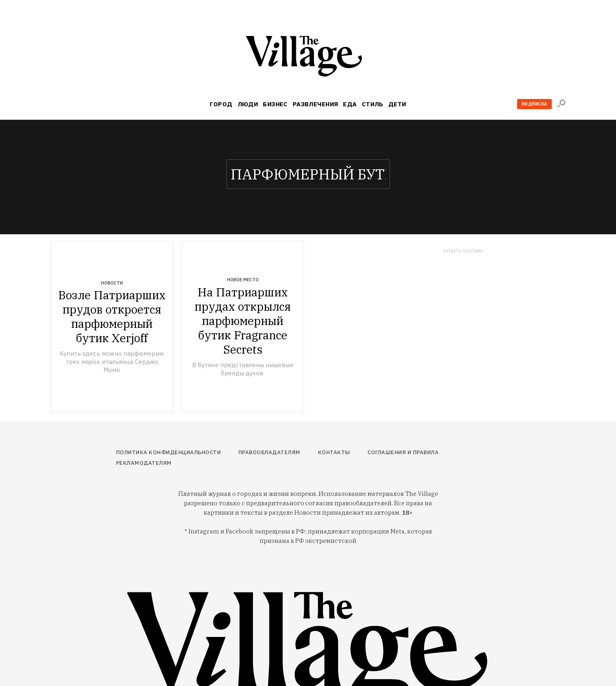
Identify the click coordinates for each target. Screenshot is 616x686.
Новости (112, 283)
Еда (350, 104)
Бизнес (275, 104)
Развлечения (316, 104)
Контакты (334, 452)
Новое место (243, 280)
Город (221, 104)
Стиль (373, 104)
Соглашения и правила (403, 452)
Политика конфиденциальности (169, 452)
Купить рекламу (463, 251)
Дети (397, 104)
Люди (248, 104)
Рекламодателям (144, 463)
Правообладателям (269, 452)
